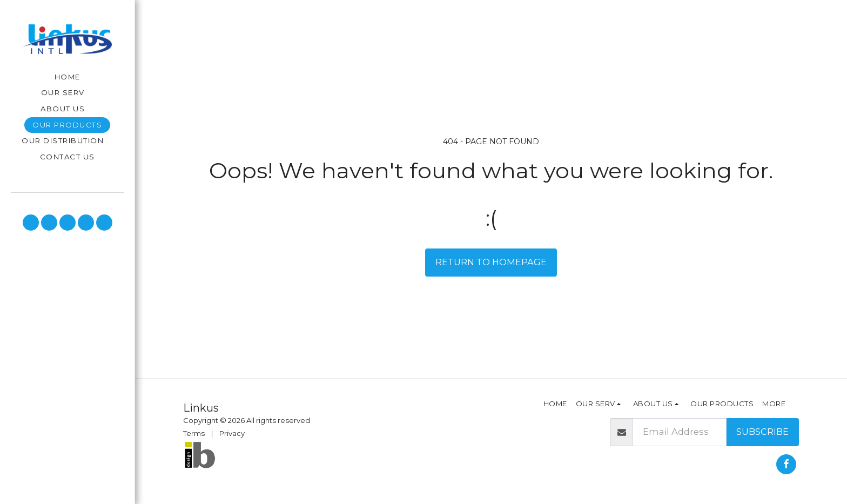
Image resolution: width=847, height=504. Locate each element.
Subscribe (762, 432)
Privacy (232, 433)
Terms (194, 433)
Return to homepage (491, 262)
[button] (68, 93)
